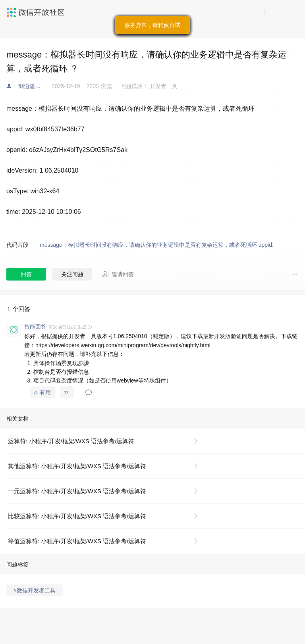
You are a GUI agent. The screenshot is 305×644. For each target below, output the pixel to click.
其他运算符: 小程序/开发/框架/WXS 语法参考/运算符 (77, 466)
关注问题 (72, 274)
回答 (26, 274)
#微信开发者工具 (35, 590)
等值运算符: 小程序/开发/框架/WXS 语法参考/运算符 (77, 541)
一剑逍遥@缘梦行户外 (32, 86)
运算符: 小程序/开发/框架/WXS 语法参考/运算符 (71, 441)
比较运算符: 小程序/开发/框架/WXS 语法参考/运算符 (77, 516)
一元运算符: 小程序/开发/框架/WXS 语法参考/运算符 (77, 491)
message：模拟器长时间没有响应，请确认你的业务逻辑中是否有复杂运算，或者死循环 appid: (157, 245)
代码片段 (17, 245)
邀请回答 (118, 274)
